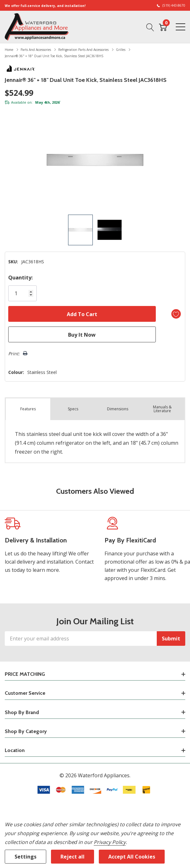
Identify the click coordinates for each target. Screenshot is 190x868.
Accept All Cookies (132, 857)
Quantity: (20, 278)
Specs (73, 409)
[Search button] (150, 27)
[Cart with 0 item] (163, 27)
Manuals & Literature (162, 409)
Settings (25, 857)
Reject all (73, 857)
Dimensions (118, 409)
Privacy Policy (110, 842)
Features (28, 409)
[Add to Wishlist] (176, 314)
